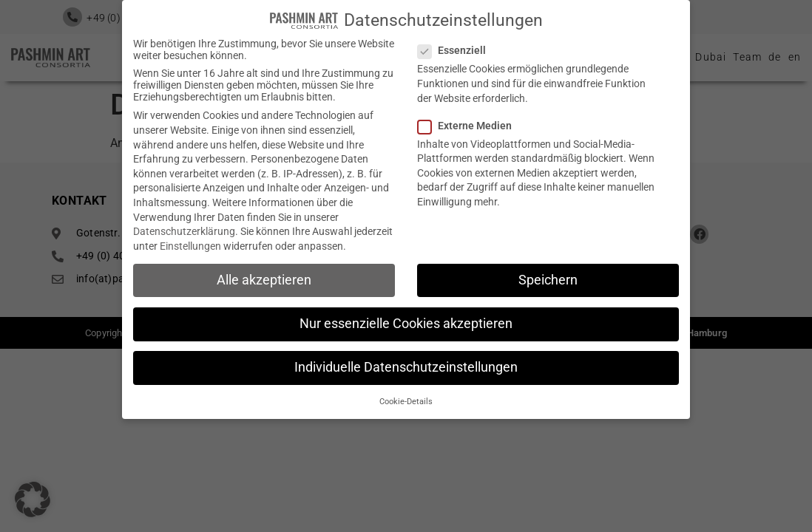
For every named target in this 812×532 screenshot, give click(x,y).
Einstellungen (190, 242)
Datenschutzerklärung (184, 227)
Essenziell (456, 46)
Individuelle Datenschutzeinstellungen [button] (406, 363)
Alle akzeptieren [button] (264, 276)
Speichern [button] (548, 276)
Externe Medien (469, 121)
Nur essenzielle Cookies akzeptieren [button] (406, 319)
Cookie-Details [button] (406, 397)
